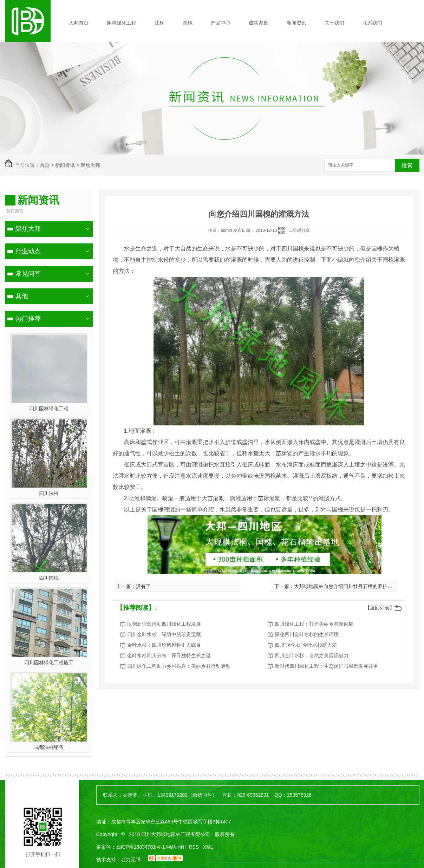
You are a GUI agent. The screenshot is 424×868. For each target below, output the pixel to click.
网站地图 (176, 847)
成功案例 (259, 23)
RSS (194, 847)
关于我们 (334, 23)
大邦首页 (79, 23)
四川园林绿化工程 (49, 409)
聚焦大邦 (90, 165)
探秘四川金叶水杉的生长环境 (307, 634)
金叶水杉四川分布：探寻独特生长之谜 (169, 655)
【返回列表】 (380, 608)
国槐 (188, 23)
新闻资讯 (296, 23)
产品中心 (221, 23)
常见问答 (28, 274)
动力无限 (131, 860)
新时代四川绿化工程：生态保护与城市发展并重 (326, 666)
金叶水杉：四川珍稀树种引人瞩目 (164, 645)
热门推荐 (28, 319)
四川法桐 (49, 493)
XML (208, 847)
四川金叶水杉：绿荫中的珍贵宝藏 (164, 634)
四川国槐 (49, 578)
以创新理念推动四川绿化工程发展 (164, 624)
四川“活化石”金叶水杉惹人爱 (306, 645)
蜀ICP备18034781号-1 (141, 847)
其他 (22, 296)
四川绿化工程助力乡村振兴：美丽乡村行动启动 (179, 666)
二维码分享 (299, 230)
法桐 (159, 23)
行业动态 (28, 251)
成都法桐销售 (49, 747)
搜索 (407, 166)
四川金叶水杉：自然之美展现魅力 (312, 655)
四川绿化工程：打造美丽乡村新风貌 (314, 624)
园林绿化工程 (122, 23)
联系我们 (372, 23)
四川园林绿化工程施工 (49, 663)
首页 (45, 165)
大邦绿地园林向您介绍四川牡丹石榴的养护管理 (346, 586)
